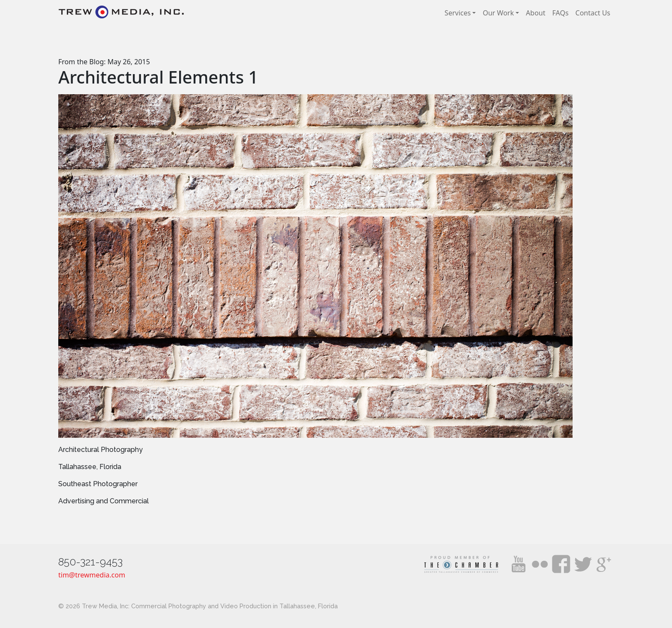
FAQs (561, 13)
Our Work (498, 13)
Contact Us (593, 13)
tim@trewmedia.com (92, 575)
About (535, 13)
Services (457, 13)
